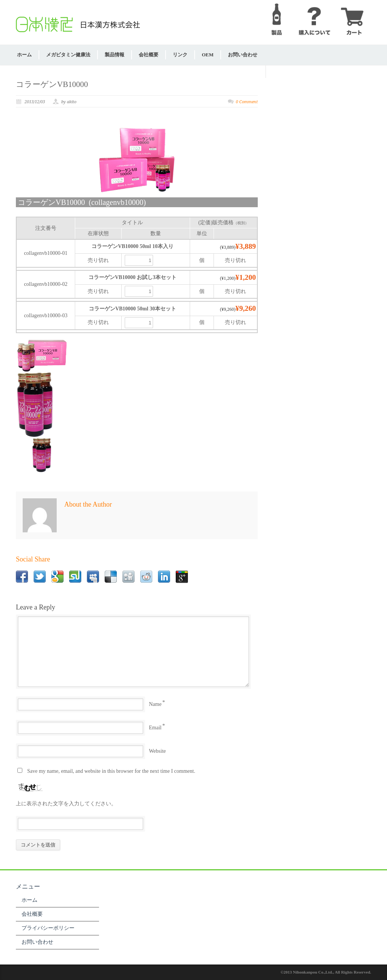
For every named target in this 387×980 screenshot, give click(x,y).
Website (157, 751)
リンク (180, 55)
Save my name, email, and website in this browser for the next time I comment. (111, 771)
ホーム (24, 55)
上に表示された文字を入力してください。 (66, 804)
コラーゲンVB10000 (52, 84)
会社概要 (149, 55)
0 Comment (247, 102)
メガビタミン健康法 (68, 55)
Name (155, 704)
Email (155, 728)
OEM (208, 55)
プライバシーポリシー (48, 928)
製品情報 (115, 55)
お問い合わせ (243, 55)
